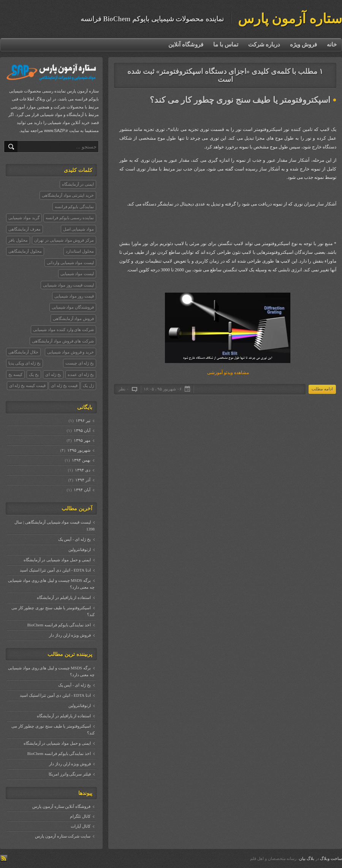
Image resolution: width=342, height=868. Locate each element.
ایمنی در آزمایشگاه (78, 184)
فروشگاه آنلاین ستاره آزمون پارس (61, 806)
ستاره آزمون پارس (290, 19)
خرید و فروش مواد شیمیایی (70, 352)
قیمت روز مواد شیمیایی (74, 296)
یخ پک (34, 374)
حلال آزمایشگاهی (23, 352)
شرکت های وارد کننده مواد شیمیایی (63, 330)
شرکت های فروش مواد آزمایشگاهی (63, 341)
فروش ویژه (303, 45)
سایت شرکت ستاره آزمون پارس (63, 836)
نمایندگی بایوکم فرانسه (74, 207)
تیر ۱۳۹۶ (83, 420)
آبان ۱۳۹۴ (82, 490)
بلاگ (310, 858)
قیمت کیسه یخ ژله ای (27, 385)
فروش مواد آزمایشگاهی (74, 319)
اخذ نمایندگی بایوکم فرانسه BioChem (59, 625)
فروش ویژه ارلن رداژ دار (70, 635)
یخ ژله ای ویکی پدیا (25, 363)
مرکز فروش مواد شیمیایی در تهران (64, 240)
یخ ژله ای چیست (80, 363)
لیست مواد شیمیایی (77, 274)
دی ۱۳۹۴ (82, 470)
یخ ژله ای (53, 374)
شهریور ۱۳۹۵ (79, 450)
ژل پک (88, 385)
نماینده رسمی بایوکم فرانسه (70, 218)
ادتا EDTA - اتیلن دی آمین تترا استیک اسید (55, 570)
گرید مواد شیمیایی (24, 218)
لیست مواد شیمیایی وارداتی (70, 263)
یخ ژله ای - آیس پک (74, 539)
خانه (332, 45)
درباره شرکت (264, 45)
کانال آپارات (81, 826)
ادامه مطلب (322, 389)
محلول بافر (18, 240)
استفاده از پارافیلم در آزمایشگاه (64, 597)
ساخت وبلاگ (331, 858)
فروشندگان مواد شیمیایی (73, 307)
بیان (302, 858)
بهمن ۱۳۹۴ (81, 460)
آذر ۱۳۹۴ (83, 480)
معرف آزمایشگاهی (25, 229)
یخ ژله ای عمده (81, 374)
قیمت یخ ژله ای (64, 385)
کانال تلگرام (80, 816)
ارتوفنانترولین (80, 549)
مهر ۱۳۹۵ (82, 440)
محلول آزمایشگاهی (25, 251)
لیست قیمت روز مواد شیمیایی (68, 285)
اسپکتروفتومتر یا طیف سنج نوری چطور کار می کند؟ (240, 100)
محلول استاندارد (80, 251)
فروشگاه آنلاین (186, 45)
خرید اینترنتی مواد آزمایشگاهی (68, 195)
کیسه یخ (15, 374)
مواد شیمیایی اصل (79, 229)
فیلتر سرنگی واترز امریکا (70, 774)
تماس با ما (226, 45)
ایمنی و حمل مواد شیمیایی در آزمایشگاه (57, 560)
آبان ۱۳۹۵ (82, 430)
